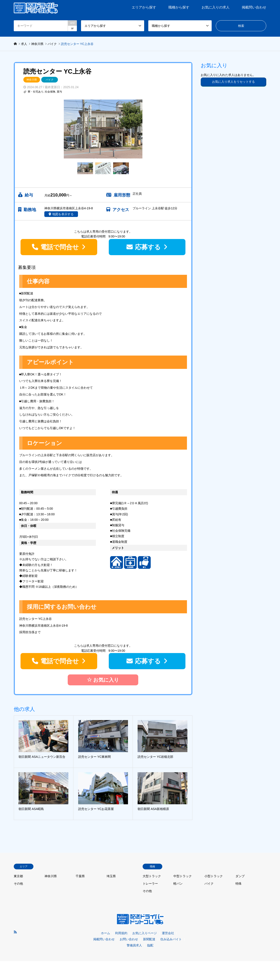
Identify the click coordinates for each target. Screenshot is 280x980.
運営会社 (168, 933)
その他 (18, 884)
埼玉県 (111, 876)
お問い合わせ (129, 939)
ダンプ (240, 876)
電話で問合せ (60, 247)
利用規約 (121, 933)
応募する (148, 247)
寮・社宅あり (36, 92)
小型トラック (214, 876)
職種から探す (179, 7)
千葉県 (80, 876)
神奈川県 (32, 80)
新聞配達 (149, 939)
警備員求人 (134, 945)
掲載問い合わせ (254, 7)
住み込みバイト (171, 939)
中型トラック (183, 876)
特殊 (239, 884)
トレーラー (150, 884)
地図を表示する (63, 214)
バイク (50, 80)
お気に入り (103, 680)
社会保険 (50, 92)
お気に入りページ (145, 933)
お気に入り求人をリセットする (233, 82)
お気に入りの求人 (216, 7)
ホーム (105, 933)
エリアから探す (144, 7)
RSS (15, 932)
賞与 (59, 92)
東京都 (18, 876)
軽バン (178, 884)
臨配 (150, 945)
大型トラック (152, 876)
